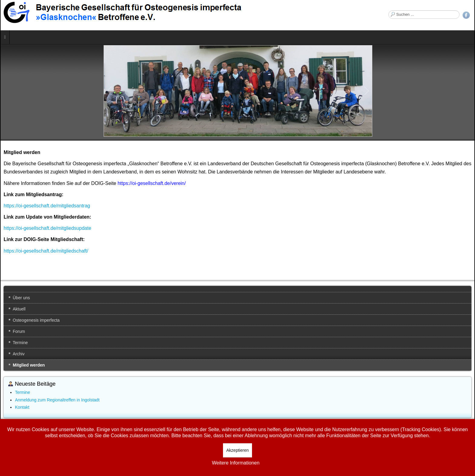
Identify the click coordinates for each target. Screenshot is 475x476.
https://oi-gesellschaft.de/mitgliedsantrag (47, 206)
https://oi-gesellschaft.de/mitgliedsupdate (47, 228)
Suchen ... (389, 10)
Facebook (466, 15)
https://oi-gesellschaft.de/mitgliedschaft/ (46, 251)
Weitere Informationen (236, 463)
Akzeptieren (237, 450)
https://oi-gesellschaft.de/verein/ (152, 183)
